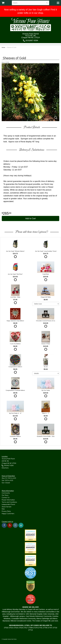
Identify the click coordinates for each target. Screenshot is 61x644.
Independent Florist (8, 504)
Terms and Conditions (9, 502)
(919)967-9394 (31, 41)
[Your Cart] (3, 3)
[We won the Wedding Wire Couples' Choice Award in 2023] (30, 535)
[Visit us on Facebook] (4, 525)
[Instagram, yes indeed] (15, 525)
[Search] (47, 3)
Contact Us (6, 498)
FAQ (3, 509)
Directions (5, 468)
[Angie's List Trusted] (30, 586)
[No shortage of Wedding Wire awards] (30, 548)
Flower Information (8, 500)
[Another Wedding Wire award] (30, 560)
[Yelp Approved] (30, 599)
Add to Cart (30, 218)
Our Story (5, 495)
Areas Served (6, 507)
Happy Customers (8, 514)
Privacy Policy (6, 511)
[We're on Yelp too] (10, 525)
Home (3, 47)
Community (6, 493)
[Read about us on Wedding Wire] (21, 525)
